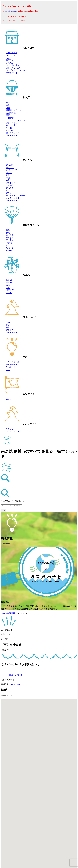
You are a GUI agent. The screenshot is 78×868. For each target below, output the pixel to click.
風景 (8, 176)
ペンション (11, 56)
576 (4, 21)
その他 (9, 129)
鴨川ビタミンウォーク (16, 71)
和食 (8, 103)
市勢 (8, 323)
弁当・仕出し (12, 126)
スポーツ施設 (12, 171)
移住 (8, 370)
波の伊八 (10, 194)
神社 (8, 178)
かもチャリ (11, 430)
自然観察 (10, 236)
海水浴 (9, 173)
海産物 (9, 281)
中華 (8, 108)
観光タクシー (12, 400)
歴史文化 (10, 168)
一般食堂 (10, 119)
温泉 (8, 181)
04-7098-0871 (16, 685)
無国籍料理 (11, 113)
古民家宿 (10, 64)
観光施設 (10, 166)
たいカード (11, 368)
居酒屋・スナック (14, 111)
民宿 (8, 58)
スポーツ (10, 249)
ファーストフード (14, 124)
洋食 (8, 106)
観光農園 (10, 189)
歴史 (8, 326)
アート (9, 293)
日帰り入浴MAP (13, 69)
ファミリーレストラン (16, 121)
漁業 (8, 233)
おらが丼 (10, 131)
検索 (4, 511)
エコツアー (11, 239)
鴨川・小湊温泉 (13, 66)
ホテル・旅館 (12, 53)
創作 (8, 246)
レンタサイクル (13, 199)
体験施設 (10, 186)
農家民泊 (10, 61)
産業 (8, 328)
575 (4, 17)
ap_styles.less (11, 11)
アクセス (10, 331)
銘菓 (8, 288)
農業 (8, 231)
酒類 (8, 286)
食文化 (9, 244)
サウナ (9, 191)
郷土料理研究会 (13, 134)
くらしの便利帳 (13, 363)
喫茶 (8, 116)
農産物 (9, 283)
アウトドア (11, 184)
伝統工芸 (10, 291)
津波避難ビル (12, 74)
